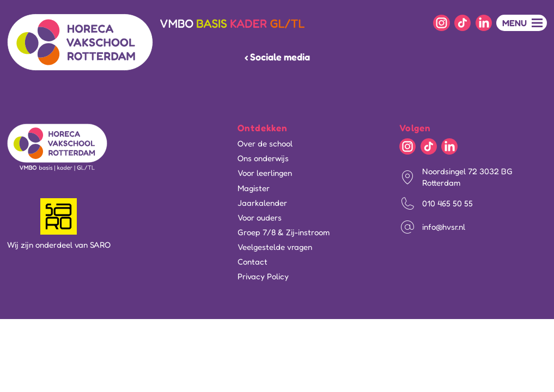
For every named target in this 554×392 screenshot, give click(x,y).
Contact (252, 262)
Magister (254, 188)
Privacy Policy (263, 276)
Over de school (265, 143)
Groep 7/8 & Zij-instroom (284, 232)
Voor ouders (260, 218)
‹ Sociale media (277, 57)
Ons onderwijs (263, 158)
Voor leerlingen (265, 173)
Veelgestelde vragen (275, 247)
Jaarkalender (262, 203)
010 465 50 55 (448, 203)
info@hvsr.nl (444, 227)
